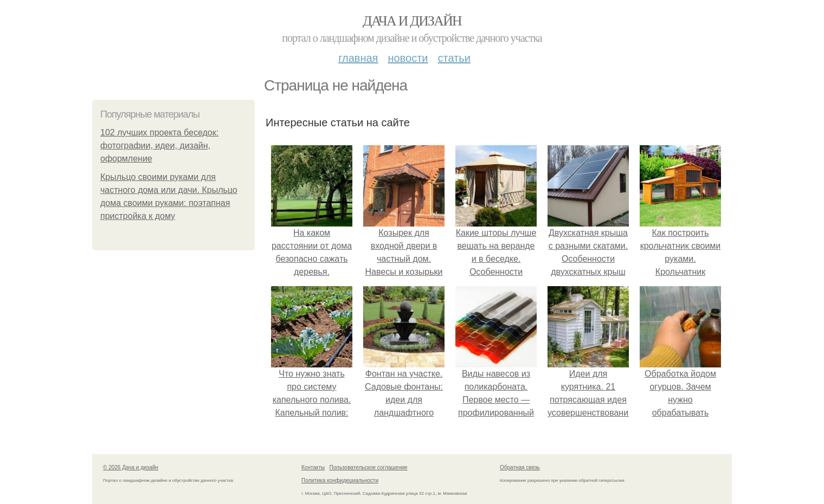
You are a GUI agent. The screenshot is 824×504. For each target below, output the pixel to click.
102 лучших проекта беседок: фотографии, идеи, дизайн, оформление (159, 146)
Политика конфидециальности (340, 480)
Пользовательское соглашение (369, 467)
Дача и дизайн (412, 21)
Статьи (454, 58)
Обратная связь (520, 467)
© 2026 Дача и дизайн (131, 467)
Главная (358, 58)
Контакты (313, 467)
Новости (408, 58)
